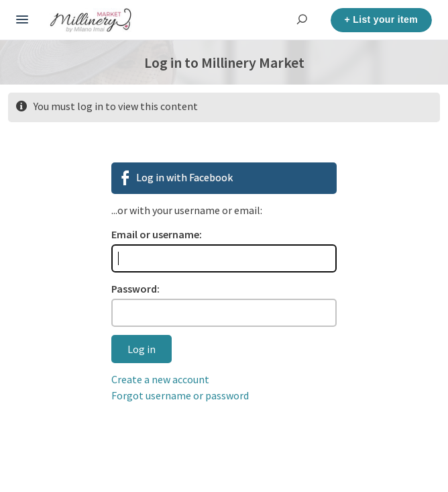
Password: (135, 289)
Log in (142, 349)
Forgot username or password (180, 395)
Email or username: (157, 234)
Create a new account (160, 379)
